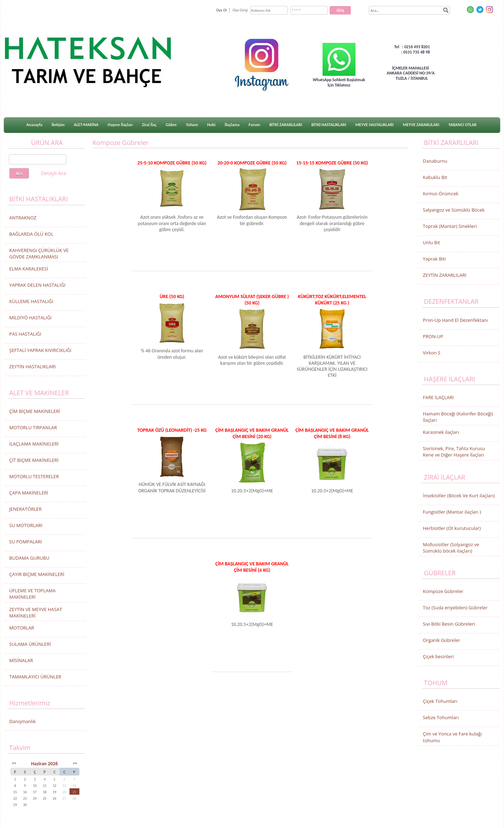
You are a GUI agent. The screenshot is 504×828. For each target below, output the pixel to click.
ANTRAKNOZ (23, 218)
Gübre (171, 125)
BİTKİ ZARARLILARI (286, 125)
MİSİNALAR (21, 660)
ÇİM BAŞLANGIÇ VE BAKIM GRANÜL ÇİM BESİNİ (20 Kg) (252, 433)
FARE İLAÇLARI (438, 397)
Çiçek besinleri (438, 656)
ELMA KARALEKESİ (29, 269)
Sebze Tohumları (441, 717)
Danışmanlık (23, 721)
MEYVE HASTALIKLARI (375, 125)
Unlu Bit (431, 242)
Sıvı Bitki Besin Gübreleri (449, 624)
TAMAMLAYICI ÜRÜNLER (35, 677)
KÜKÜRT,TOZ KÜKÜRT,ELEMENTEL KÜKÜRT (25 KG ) (332, 300)
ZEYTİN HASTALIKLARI (32, 367)
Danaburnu (435, 161)
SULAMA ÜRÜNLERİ (30, 644)
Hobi (211, 125)
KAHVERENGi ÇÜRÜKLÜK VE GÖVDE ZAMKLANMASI (39, 253)
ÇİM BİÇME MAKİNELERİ (35, 411)
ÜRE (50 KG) (172, 296)
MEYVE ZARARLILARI (421, 125)
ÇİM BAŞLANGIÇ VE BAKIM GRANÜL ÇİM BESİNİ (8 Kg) (332, 433)
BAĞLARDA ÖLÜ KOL (31, 234)
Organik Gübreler (441, 640)
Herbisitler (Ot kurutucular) (452, 528)
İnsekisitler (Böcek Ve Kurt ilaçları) (459, 496)
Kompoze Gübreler (443, 591)
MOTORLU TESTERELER (34, 476)
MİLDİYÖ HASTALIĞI (30, 318)
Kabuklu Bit (435, 177)
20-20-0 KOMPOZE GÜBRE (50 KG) (252, 163)
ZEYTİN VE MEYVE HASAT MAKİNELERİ (36, 612)
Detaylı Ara (53, 173)
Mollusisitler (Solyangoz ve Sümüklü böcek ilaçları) (451, 548)
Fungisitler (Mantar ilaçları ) (452, 512)
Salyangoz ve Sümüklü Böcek (454, 210)
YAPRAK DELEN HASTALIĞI (37, 285)
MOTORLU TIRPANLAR (33, 427)
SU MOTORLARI (26, 525)
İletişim (58, 125)
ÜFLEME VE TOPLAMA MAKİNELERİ (32, 594)
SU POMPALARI (26, 542)
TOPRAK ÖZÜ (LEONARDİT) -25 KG (172, 430)
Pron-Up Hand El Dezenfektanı (455, 320)
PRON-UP (433, 336)
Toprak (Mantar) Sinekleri (450, 226)
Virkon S (432, 353)
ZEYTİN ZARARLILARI (445, 275)
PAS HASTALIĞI (25, 334)
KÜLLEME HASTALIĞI (31, 301)
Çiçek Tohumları (440, 701)
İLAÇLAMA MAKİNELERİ (34, 444)
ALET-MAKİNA (86, 125)
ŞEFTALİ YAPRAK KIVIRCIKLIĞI (40, 350)
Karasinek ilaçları (441, 432)
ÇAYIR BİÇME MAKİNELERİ (37, 574)
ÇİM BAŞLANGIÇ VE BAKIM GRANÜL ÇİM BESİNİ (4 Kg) (252, 567)
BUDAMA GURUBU (29, 558)
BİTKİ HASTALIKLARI (329, 125)
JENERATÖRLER (25, 509)
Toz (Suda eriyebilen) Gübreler (455, 608)
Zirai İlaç (149, 125)
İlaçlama (232, 125)
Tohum (192, 125)
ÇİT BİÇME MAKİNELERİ (34, 460)
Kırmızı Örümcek (441, 194)
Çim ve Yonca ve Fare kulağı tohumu (452, 737)
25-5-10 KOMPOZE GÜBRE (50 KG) (172, 163)
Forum (254, 125)
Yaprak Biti (434, 259)
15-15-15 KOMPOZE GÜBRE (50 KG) (332, 163)
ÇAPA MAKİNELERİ (29, 493)
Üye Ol (222, 10)
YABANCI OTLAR (462, 125)
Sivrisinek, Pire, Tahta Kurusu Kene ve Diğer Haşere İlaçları (454, 452)
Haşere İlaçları (120, 125)
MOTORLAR (22, 628)
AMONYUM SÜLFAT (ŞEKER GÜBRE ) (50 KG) (252, 300)
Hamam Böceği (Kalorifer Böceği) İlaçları (458, 417)
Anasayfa (34, 125)
